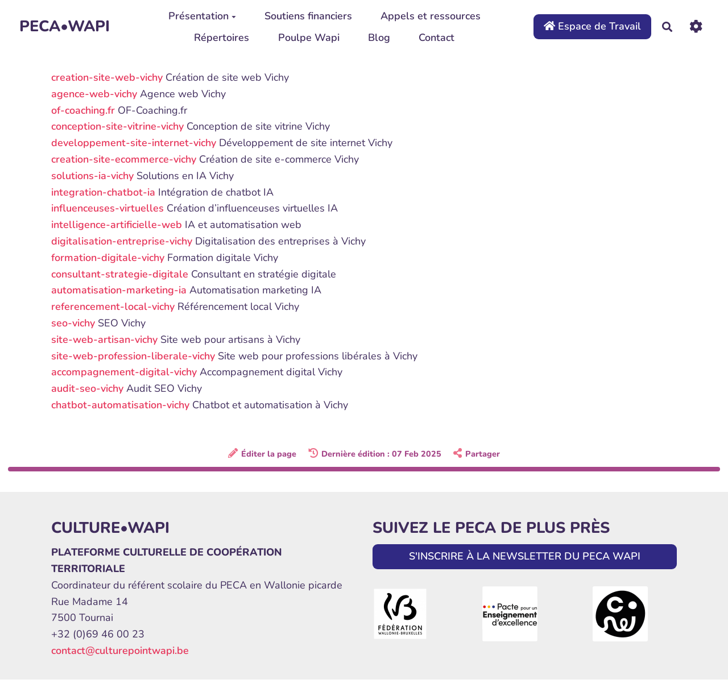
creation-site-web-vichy (107, 77)
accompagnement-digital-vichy (124, 372)
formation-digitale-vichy (108, 258)
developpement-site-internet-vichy (134, 143)
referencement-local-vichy (113, 306)
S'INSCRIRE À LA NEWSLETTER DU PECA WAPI (525, 556)
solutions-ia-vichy (92, 176)
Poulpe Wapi (309, 38)
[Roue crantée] (696, 26)
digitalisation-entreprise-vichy (122, 241)
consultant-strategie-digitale (120, 274)
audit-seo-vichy (87, 388)
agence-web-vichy (94, 94)
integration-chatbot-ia (103, 192)
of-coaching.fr (83, 110)
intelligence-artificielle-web (117, 225)
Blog (379, 38)
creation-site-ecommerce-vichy (124, 159)
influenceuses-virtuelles (107, 208)
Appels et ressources (431, 16)
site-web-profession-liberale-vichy (133, 356)
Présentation (202, 16)
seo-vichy (73, 323)
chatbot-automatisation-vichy (120, 405)
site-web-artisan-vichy (104, 339)
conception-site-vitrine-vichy (117, 126)
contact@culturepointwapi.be (120, 651)
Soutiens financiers (308, 16)
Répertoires (222, 38)
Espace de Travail (592, 26)
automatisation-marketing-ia (119, 290)
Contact (437, 38)
